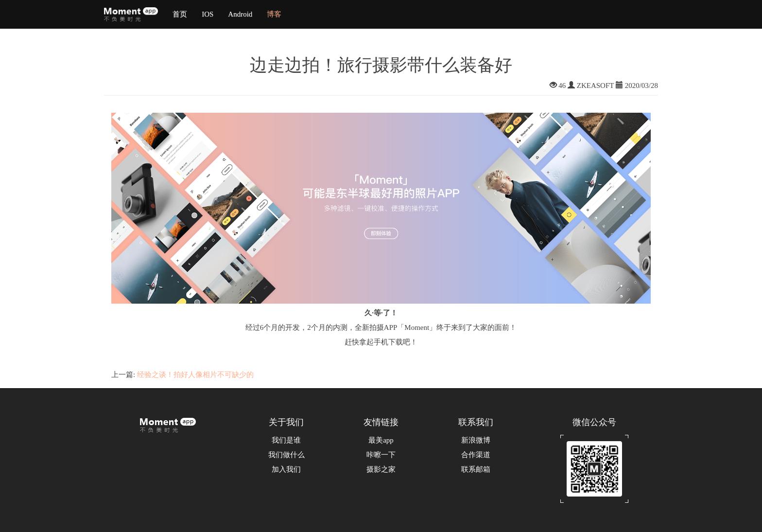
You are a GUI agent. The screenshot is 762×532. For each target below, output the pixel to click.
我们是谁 (286, 440)
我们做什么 (286, 455)
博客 (274, 14)
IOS (208, 14)
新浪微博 (476, 440)
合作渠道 (476, 455)
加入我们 (286, 469)
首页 (180, 14)
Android (240, 14)
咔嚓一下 (381, 455)
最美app (381, 440)
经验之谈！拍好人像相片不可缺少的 (195, 375)
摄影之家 (381, 469)
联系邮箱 (476, 469)
